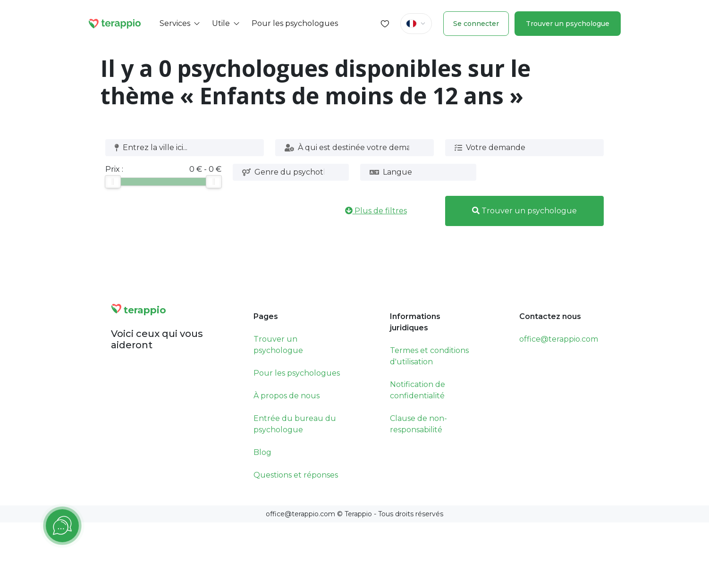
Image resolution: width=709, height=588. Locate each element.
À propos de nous (287, 396)
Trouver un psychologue (568, 24)
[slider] (113, 182)
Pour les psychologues (297, 373)
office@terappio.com (559, 339)
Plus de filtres (376, 211)
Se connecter (476, 24)
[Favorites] (385, 24)
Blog (262, 452)
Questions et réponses (296, 475)
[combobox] (181, 148)
